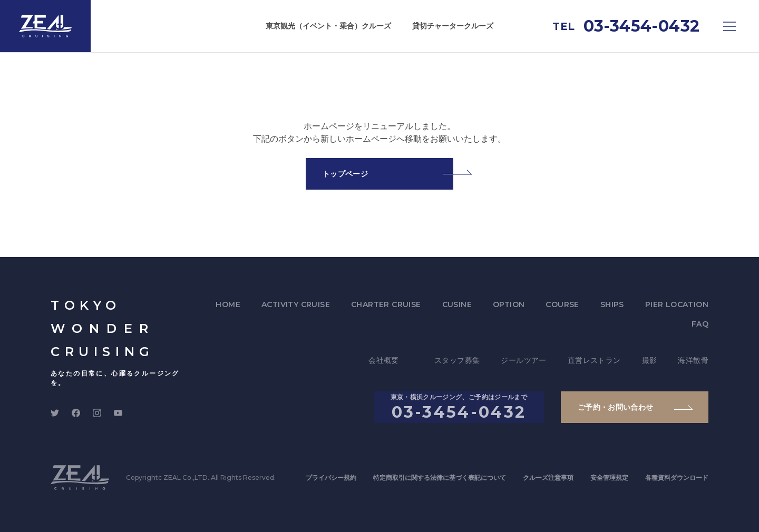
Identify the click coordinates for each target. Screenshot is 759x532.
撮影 (650, 360)
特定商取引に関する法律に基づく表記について (440, 477)
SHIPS (612, 304)
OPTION (509, 304)
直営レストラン (594, 360)
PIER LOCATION (677, 304)
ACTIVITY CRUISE (296, 304)
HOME (228, 304)
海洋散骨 (693, 360)
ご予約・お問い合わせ (616, 407)
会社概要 (384, 360)
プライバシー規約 (331, 477)
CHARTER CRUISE (386, 304)
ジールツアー (523, 360)
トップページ (345, 174)
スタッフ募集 (457, 360)
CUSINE (457, 304)
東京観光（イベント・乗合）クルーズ (328, 26)
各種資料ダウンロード (677, 477)
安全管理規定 (609, 477)
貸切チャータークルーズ (453, 26)
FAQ (700, 324)
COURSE (562, 304)
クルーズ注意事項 (548, 477)
